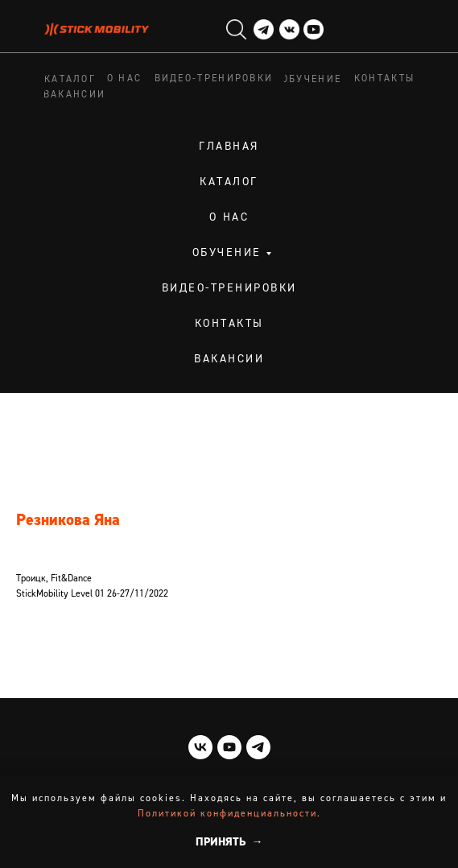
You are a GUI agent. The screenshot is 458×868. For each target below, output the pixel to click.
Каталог (229, 182)
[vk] (200, 747)
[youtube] (229, 747)
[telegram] (258, 747)
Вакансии (229, 359)
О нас (229, 217)
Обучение (227, 253)
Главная (229, 147)
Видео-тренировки (229, 288)
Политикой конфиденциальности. (229, 814)
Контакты (229, 324)
